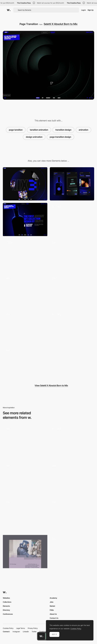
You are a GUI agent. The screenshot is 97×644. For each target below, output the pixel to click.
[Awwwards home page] (41, 636)
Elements (6, 606)
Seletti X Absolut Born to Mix (61, 24)
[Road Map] (72, 327)
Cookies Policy (8, 628)
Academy (53, 598)
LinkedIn (26, 632)
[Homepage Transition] (25, 441)
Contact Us (54, 618)
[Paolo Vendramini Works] (72, 441)
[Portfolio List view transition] (72, 515)
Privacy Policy (33, 628)
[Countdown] (25, 363)
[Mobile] (72, 184)
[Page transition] (72, 552)
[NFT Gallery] (25, 327)
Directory (6, 610)
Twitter (34, 632)
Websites (6, 598)
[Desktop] (25, 184)
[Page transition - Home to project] (25, 515)
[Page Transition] (25, 478)
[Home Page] (25, 219)
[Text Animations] (25, 255)
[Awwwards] (9, 10)
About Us (53, 614)
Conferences (8, 614)
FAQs (52, 610)
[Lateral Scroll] (25, 291)
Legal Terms (21, 628)
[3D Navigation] (72, 220)
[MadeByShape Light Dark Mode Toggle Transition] (72, 478)
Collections (7, 602)
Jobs (52, 602)
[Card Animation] (72, 255)
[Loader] (72, 291)
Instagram (16, 632)
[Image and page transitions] (25, 552)
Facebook (43, 632)
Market (52, 606)
